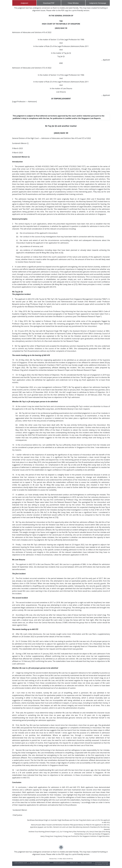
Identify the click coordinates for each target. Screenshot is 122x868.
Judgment (24, 3)
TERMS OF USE (74, 863)
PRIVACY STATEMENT (86, 863)
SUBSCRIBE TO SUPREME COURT (41, 863)
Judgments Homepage (98, 3)
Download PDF (49, 3)
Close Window (73, 3)
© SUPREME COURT (21, 863)
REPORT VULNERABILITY (60, 863)
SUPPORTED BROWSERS (102, 863)
